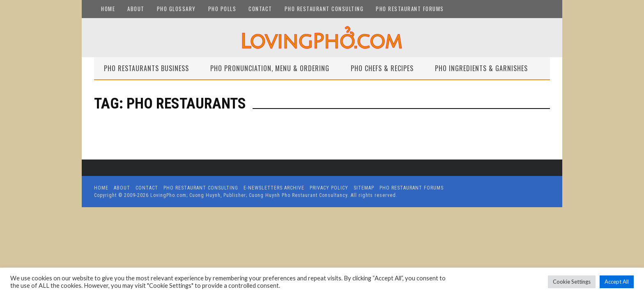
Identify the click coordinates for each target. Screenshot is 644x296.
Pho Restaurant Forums (410, 9)
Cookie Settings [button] (572, 282)
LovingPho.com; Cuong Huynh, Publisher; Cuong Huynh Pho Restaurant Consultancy (249, 195)
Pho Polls (222, 9)
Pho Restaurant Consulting (324, 9)
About (136, 9)
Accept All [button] (617, 282)
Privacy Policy (329, 188)
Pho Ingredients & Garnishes (481, 68)
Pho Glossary (176, 9)
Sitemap (364, 188)
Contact (260, 9)
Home (108, 9)
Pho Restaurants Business (146, 68)
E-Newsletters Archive (274, 188)
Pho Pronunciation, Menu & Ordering (270, 68)
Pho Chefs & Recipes (382, 68)
